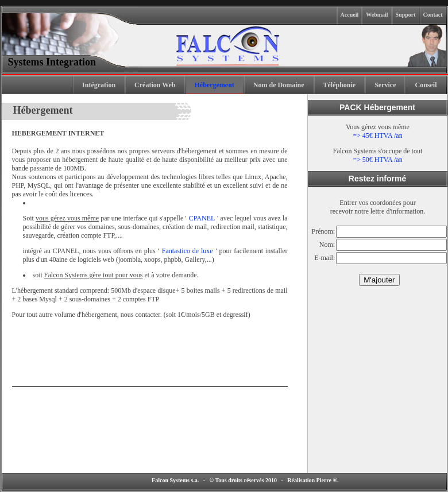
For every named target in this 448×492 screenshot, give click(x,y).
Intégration (99, 85)
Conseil (426, 85)
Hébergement (215, 85)
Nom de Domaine (279, 85)
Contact (433, 15)
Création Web (155, 85)
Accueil (350, 15)
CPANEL (202, 218)
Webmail (377, 15)
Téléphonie (340, 85)
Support (406, 15)
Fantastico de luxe (188, 251)
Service (385, 85)
